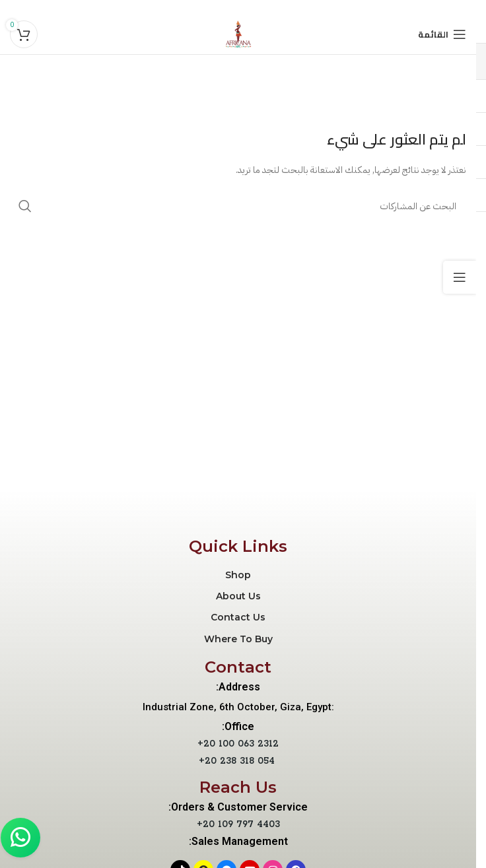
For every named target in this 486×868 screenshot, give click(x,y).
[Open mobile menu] (442, 34)
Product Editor (176, 79)
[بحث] (238, 206)
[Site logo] (238, 34)
